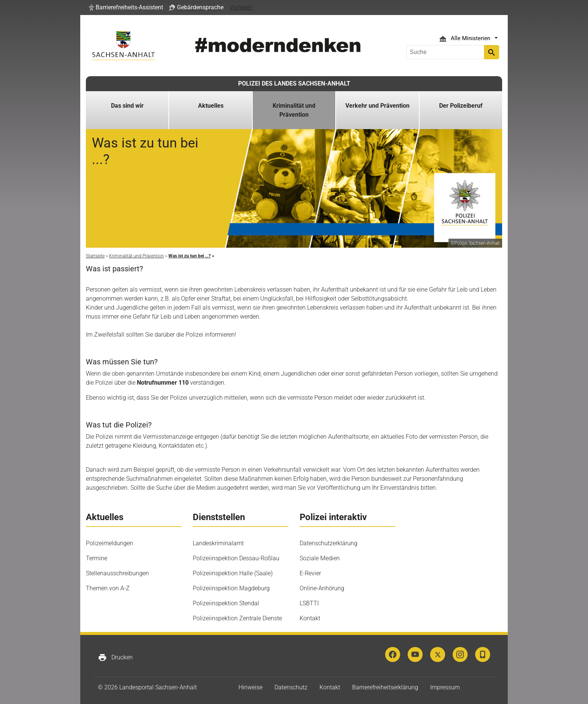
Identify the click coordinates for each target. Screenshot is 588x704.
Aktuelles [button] (211, 106)
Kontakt (310, 618)
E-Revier (310, 573)
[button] (126, 8)
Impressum (445, 687)
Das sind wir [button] (127, 106)
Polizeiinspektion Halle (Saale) (233, 573)
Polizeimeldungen (109, 543)
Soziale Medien (320, 558)
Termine (97, 558)
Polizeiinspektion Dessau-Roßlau (236, 558)
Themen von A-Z (108, 588)
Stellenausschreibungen (117, 573)
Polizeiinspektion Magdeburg (231, 588)
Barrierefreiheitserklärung (385, 687)
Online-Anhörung (322, 588)
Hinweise (250, 687)
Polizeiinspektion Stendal (226, 603)
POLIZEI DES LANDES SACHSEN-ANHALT (294, 83)
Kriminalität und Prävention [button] (294, 110)
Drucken (115, 657)
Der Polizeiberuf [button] (461, 106)
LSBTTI (309, 603)
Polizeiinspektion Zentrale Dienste (237, 618)
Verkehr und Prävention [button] (377, 106)
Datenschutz (291, 687)
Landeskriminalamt (218, 543)
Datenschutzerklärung (328, 543)
